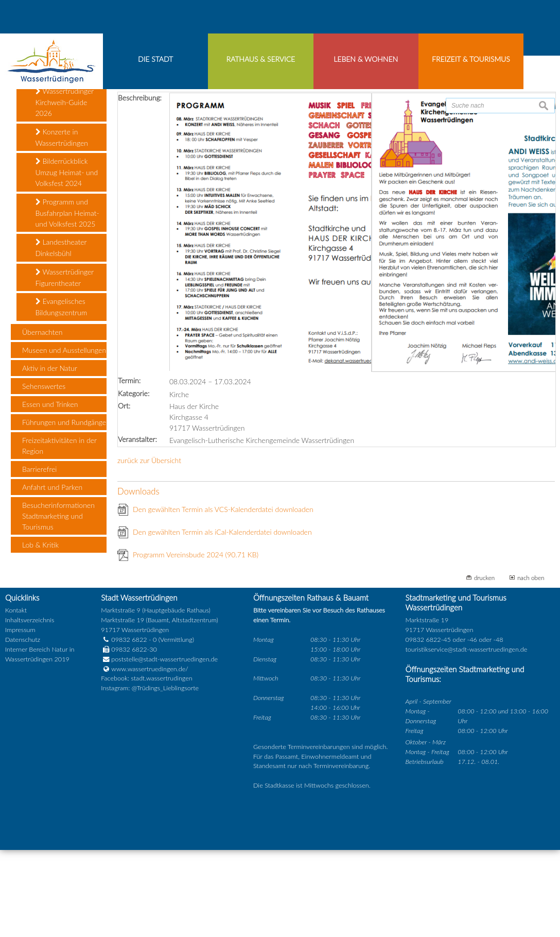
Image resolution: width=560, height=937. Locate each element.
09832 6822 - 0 (129, 727)
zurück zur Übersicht (149, 548)
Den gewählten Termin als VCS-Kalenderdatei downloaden (223, 597)
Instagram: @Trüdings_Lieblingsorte (150, 776)
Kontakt (16, 698)
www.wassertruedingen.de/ (150, 756)
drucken (484, 665)
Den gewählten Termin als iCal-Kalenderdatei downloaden (222, 619)
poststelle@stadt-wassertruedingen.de (164, 747)
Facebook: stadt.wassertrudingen (146, 766)
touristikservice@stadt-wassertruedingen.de (467, 737)
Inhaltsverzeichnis (30, 708)
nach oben (531, 665)
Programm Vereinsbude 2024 (196, 642)
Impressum (20, 717)
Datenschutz (23, 727)
